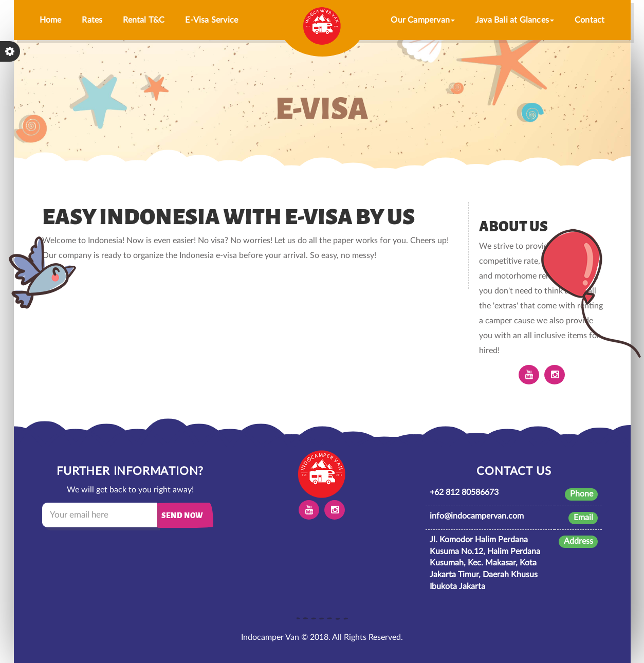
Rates (92, 20)
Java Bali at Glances (515, 20)
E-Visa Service (211, 20)
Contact (590, 20)
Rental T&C (144, 20)
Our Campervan (423, 20)
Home (51, 20)
